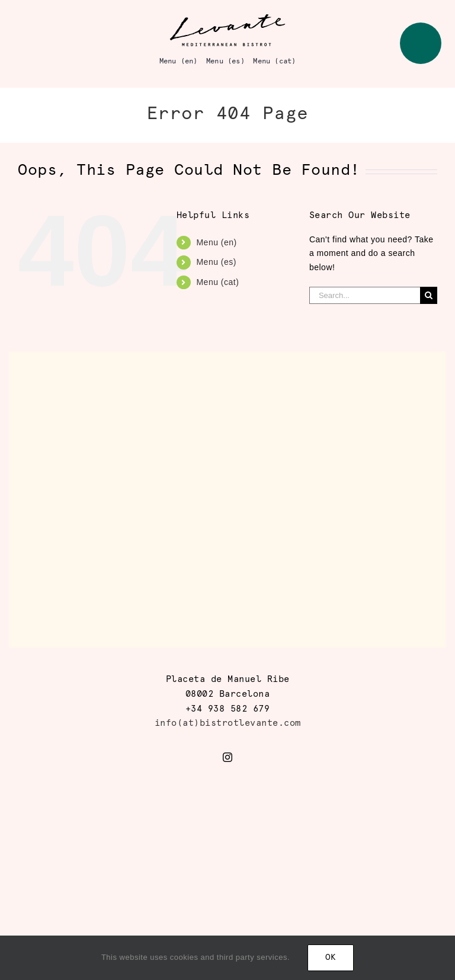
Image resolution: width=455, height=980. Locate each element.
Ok (331, 958)
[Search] (429, 295)
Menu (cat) (217, 282)
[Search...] (365, 295)
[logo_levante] (227, 17)
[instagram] (228, 757)
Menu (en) (216, 242)
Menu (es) (216, 262)
